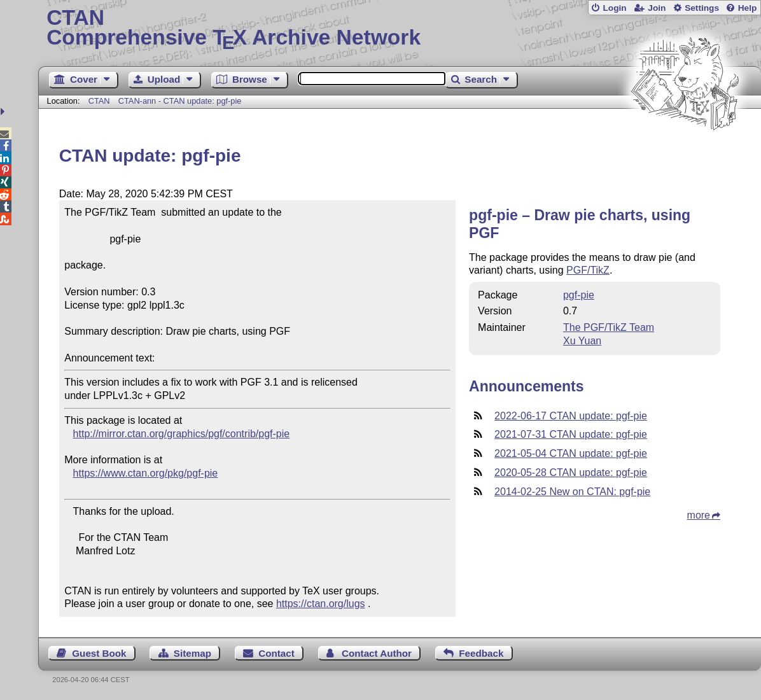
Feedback (481, 653)
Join (657, 8)
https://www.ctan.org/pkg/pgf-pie (146, 473)
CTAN (99, 101)
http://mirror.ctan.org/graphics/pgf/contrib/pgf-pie (182, 434)
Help (748, 8)
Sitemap (192, 653)
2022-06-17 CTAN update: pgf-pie (571, 416)
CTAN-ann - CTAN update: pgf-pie (180, 101)
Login (614, 8)
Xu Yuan (582, 341)
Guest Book (99, 653)
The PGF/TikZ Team (609, 327)
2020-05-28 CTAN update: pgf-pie (571, 472)
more (699, 515)
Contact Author (377, 653)
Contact (276, 653)
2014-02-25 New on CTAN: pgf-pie (572, 492)
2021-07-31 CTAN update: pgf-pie (571, 434)
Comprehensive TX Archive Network (400, 29)
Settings (702, 8)
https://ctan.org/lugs (321, 604)
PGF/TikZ (588, 270)
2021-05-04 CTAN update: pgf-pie (571, 453)
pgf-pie (579, 295)
